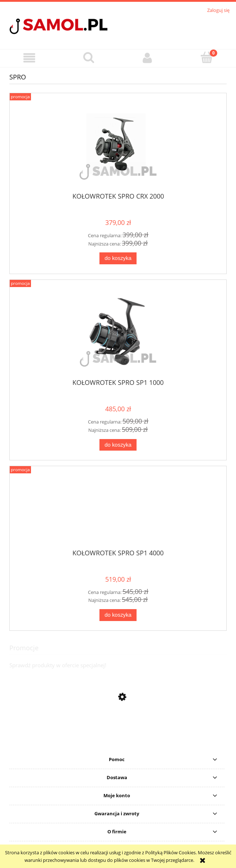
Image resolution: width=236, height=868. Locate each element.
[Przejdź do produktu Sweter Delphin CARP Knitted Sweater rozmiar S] (118, 744)
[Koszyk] (206, 57)
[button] (30, 58)
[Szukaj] (89, 57)
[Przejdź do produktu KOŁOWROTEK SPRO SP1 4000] (118, 510)
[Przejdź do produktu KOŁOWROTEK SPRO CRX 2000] (118, 145)
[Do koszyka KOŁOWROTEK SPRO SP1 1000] (118, 445)
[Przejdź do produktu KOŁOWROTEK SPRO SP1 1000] (118, 332)
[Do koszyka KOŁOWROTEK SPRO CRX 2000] (118, 258)
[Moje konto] (148, 58)
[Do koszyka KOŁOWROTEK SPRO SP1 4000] (118, 615)
